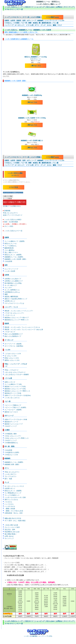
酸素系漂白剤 (46, 23)
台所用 (13, 21)
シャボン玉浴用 (10, 271)
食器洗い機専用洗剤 (11, 297)
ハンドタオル (9, 504)
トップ (7, 17)
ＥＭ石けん (8, 23)
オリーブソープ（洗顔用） (14, 344)
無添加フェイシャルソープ (14, 424)
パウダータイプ (10, 332)
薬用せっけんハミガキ (12, 360)
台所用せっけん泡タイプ (13, 279)
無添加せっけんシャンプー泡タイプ (17, 318)
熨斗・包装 (8, 479)
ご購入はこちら (36, 66)
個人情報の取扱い (11, 534)
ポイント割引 (9, 226)
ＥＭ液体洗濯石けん (11, 443)
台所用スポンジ (10, 301)
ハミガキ (61, 21)
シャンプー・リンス (11, 307)
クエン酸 (55, 23)
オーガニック (19, 25)
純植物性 (40, 21)
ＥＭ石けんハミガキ (11, 455)
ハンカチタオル (10, 506)
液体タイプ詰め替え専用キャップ (16, 299)
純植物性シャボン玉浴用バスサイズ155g (32, 118)
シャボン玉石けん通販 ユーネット (15, 174)
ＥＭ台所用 (8, 261)
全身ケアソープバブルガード (13, 215)
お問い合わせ (9, 536)
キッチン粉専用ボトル (12, 290)
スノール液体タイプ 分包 (13, 384)
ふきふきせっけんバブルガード (15, 372)
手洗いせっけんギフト (10, 213)
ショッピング (40, 7)
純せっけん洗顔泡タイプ (13, 336)
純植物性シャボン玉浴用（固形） (16, 259)
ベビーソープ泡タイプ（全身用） (16, 407)
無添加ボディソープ (11, 422)
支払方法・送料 (10, 530)
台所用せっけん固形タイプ (14, 281)
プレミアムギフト (11, 476)
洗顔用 (19, 21)
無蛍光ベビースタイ (11, 412)
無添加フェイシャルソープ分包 (15, 387)
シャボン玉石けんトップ (14, 7)
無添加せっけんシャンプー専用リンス (17, 391)
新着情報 (7, 211)
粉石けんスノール (11, 244)
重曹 (30, 23)
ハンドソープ (9, 25)
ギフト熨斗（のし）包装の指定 (15, 521)
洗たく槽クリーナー (11, 252)
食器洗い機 (37, 23)
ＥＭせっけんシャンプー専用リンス (17, 438)
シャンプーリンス (51, 21)
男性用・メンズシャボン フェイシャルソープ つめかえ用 (24, 330)
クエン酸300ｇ (10, 250)
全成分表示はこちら (36, 59)
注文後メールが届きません (15, 205)
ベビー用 (24, 23)
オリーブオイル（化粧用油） (14, 346)
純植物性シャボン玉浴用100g (32, 95)
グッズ (7, 482)
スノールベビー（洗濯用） (14, 410)
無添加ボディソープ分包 (13, 393)
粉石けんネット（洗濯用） (14, 255)
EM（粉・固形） (10, 446)
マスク (60, 25)
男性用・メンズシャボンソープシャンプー (19, 311)
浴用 (24, 21)
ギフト (37, 25)
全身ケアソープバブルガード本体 (16, 419)
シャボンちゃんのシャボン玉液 (15, 497)
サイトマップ (69, 7)
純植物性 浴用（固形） (12, 464)
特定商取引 (12, 532)
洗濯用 (7, 21)
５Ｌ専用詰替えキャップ (13, 493)
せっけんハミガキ (11, 356)
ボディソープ (31, 21)
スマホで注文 (14, 187)
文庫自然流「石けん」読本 (14, 513)
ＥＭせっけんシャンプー (13, 436)
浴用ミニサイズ (10, 382)
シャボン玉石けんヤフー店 (13, 231)
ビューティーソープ (11, 269)
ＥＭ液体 (16, 23)
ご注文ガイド (29, 7)
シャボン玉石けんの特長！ (13, 220)
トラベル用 (29, 25)
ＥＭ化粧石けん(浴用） (12, 452)
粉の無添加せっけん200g (13, 283)
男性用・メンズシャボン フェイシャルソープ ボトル (22, 327)
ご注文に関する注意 (11, 525)
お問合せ (59, 7)
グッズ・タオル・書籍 (48, 25)
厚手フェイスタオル (11, 500)
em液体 (7, 430)
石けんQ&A (50, 7)
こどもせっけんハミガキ (13, 354)
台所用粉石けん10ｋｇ (12, 292)
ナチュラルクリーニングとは (14, 303)
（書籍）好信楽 (10, 509)
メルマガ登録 (36, 17)
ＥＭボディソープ (11, 426)
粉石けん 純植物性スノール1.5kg (36, 57)
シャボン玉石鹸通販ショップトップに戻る (38, 635)
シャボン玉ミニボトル (12, 398)
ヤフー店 (20, 9)
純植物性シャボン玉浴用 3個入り (32, 140)
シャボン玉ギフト (11, 474)
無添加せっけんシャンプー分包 (15, 389)
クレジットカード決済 (12, 527)
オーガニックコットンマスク (14, 486)
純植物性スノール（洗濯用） (14, 257)
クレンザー (8, 288)
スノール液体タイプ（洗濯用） (15, 241)
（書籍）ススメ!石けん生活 (14, 511)
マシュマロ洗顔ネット (12, 495)
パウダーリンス (10, 315)
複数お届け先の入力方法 (13, 518)
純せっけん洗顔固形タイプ (14, 334)
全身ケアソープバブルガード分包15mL (18, 395)
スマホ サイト (10, 9)
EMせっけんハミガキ (12, 358)
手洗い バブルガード (12, 370)
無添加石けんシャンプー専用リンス (17, 320)
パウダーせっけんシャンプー (14, 313)
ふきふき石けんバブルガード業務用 (17, 375)
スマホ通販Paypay (53, 17)
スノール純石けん (11, 246)
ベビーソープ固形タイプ (13, 405)
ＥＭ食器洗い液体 (11, 434)
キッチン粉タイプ (11, 285)
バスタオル (8, 502)
